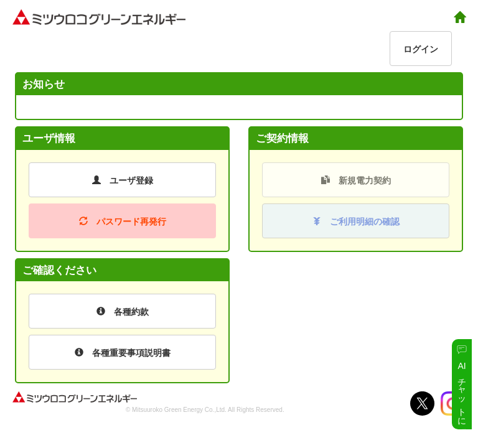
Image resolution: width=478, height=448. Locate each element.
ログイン (421, 49)
